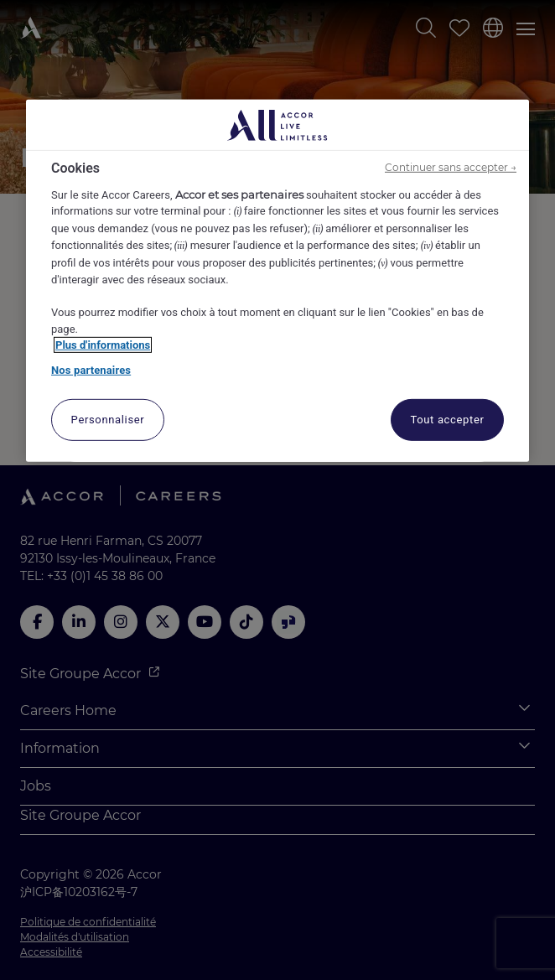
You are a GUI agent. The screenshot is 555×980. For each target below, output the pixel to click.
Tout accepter (447, 420)
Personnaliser (108, 420)
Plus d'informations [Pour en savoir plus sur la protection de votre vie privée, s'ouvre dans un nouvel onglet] (103, 345)
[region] (277, 281)
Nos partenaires (91, 370)
